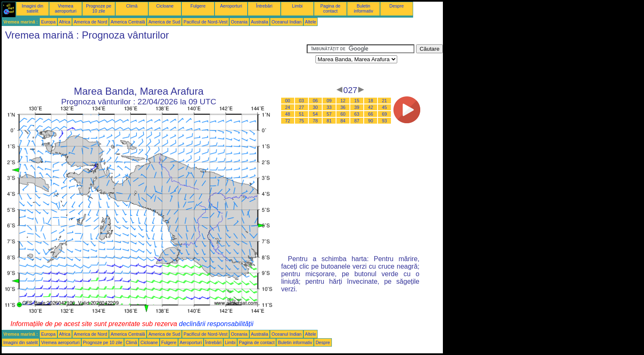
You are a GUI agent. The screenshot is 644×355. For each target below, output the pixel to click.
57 (329, 114)
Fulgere (198, 6)
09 (329, 101)
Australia (260, 22)
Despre (396, 6)
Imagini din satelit (33, 8)
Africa (65, 22)
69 (385, 114)
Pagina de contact (331, 8)
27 (302, 107)
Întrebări (264, 6)
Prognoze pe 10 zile (98, 8)
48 (288, 114)
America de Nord (91, 22)
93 (385, 121)
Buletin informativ (363, 8)
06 (316, 101)
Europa (48, 22)
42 (371, 107)
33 (329, 107)
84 (343, 121)
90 (371, 121)
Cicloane (165, 6)
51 (302, 114)
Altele (311, 22)
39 (357, 107)
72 (288, 121)
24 (288, 107)
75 (302, 121)
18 (371, 101)
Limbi (297, 6)
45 (385, 107)
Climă (132, 6)
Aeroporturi (231, 6)
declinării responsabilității (216, 324)
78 (316, 121)
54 (316, 114)
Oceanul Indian (287, 22)
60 (343, 114)
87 (357, 121)
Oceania (239, 22)
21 (385, 101)
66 (371, 114)
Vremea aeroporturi (66, 8)
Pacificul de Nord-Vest (206, 22)
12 (343, 101)
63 (357, 114)
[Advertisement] (154, 63)
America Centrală (128, 22)
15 (357, 101)
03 (302, 101)
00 (288, 101)
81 (329, 121)
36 (343, 107)
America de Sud (164, 22)
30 (316, 107)
